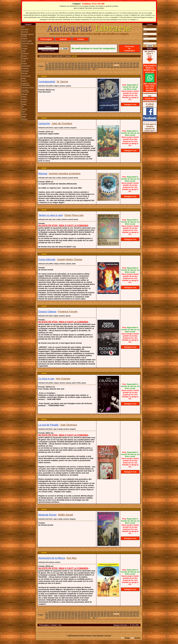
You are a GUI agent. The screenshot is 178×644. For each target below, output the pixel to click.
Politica (24, 97)
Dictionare (25, 54)
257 (66, 65)
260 (76, 65)
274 (124, 65)
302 (121, 67)
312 (60, 69)
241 (108, 63)
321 (89, 69)
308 (47, 69)
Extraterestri (26, 66)
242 (112, 63)
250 (138, 63)
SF (23, 107)
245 (121, 63)
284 (63, 67)
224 (53, 63)
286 (69, 67)
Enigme (24, 63)
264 (89, 65)
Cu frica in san (46, 379)
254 (56, 65)
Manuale (25, 94)
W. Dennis (62, 82)
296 (102, 67)
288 (76, 67)
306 (134, 67)
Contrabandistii (47, 82)
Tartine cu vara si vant (51, 215)
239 (102, 63)
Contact (81, 39)
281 (53, 67)
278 (137, 65)
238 (99, 63)
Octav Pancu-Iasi (74, 215)
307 (138, 67)
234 (86, 63)
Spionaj (24, 109)
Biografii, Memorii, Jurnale (28, 35)
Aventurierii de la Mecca (52, 558)
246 (125, 63)
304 (128, 67)
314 (66, 69)
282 (56, 67)
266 (95, 65)
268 (102, 65)
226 (60, 63)
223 (50, 63)
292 (89, 67)
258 (69, 65)
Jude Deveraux (69, 425)
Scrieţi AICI (150, 99)
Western (25, 119)
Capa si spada (27, 41)
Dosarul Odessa (47, 312)
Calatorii (25, 39)
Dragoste (25, 58)
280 (50, 67)
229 (69, 63)
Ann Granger (63, 379)
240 (105, 63)
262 (82, 65)
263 (86, 65)
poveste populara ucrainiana (65, 174)
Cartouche (44, 124)
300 (115, 67)
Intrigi (24, 78)
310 (53, 69)
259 (73, 65)
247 (128, 63)
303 (125, 67)
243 (115, 63)
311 (56, 69)
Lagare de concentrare (26, 84)
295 (99, 67)
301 (118, 67)
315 (69, 69)
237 (95, 63)
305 (131, 67)
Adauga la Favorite (120, 625)
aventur (74, 56)
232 (79, 63)
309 (50, 69)
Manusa (43, 174)
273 (121, 65)
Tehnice (24, 114)
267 (99, 65)
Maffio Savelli (66, 515)
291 (86, 67)
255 (60, 65)
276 (131, 65)
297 (105, 67)
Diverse (24, 56)
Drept (24, 61)
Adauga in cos (130, 104)
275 (128, 65)
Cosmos (25, 46)
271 (112, 65)
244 (118, 63)
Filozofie (25, 73)
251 (47, 65)
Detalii (44, 76)
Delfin (24, 51)
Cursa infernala (47, 259)
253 (53, 65)
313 (63, 69)
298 (108, 67)
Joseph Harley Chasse (70, 259)
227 (63, 63)
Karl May (72, 558)
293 (92, 67)
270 (108, 65)
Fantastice (25, 71)
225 (56, 63)
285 (66, 67)
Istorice (24, 81)
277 (134, 65)
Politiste (25, 99)
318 (79, 69)
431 (94, 69)
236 (92, 63)
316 (73, 69)
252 (50, 65)
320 (86, 69)
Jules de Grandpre (62, 124)
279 (47, 67)
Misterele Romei (47, 515)
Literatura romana (28, 88)
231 (76, 63)
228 (66, 63)
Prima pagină (46, 39)
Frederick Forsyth (68, 312)
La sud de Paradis (48, 425)
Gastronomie (26, 76)
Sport (24, 112)
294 (95, 67)
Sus (60, 625)
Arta (23, 27)
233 (82, 63)
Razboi (24, 102)
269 (105, 65)
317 (76, 69)
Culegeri (25, 49)
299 (112, 67)
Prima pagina (44, 625)
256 (63, 65)
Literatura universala (25, 91)
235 (89, 63)
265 (92, 65)
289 (79, 67)
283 (60, 67)
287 (73, 67)
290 (82, 67)
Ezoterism (25, 68)
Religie (24, 104)
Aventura (25, 32)
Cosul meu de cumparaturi (129, 48)
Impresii (63, 39)
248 (131, 63)
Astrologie (25, 29)
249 (134, 63)
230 (73, 63)
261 (79, 65)
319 (82, 69)
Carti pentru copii (28, 44)
